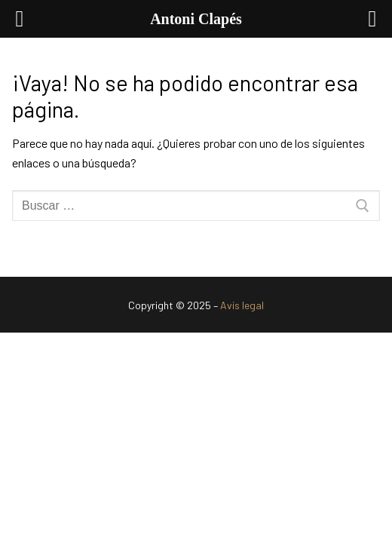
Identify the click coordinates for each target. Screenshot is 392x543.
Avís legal (242, 305)
